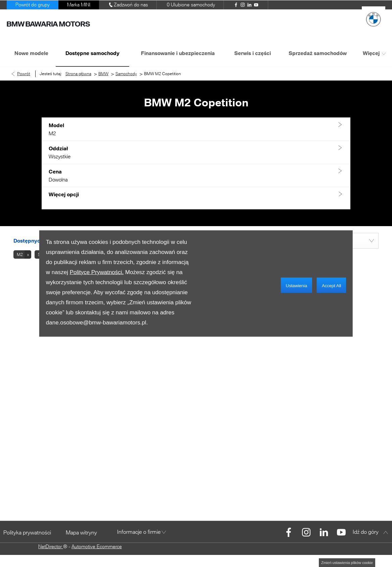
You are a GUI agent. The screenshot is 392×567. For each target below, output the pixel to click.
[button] (196, 129)
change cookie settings (347, 563)
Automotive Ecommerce (97, 546)
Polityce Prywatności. (97, 272)
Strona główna (78, 74)
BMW (103, 74)
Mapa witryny (81, 532)
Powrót (24, 74)
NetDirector (51, 546)
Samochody (126, 74)
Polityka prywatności (27, 532)
